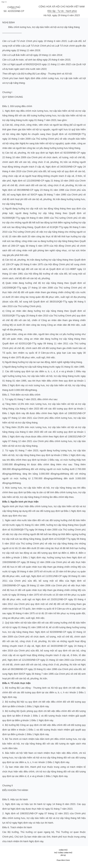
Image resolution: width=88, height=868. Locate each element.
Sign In (4, 2)
